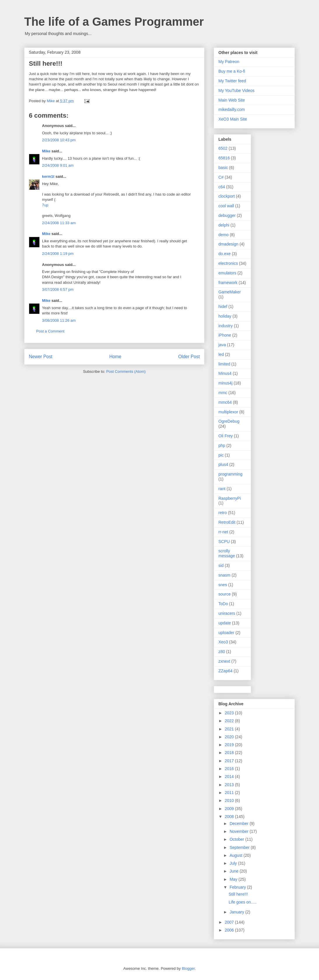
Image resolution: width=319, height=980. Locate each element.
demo (224, 235)
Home (115, 357)
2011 (230, 793)
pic (221, 455)
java (222, 345)
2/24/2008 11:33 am (59, 223)
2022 (230, 721)
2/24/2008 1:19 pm (58, 254)
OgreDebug (229, 421)
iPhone (225, 335)
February (238, 887)
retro (223, 513)
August (236, 855)
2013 (230, 785)
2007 (230, 922)
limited (224, 364)
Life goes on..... (243, 902)
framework (228, 283)
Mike (46, 151)
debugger (227, 215)
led (221, 354)
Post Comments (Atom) (126, 371)
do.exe (225, 254)
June (234, 871)
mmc (223, 393)
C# (221, 177)
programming (230, 474)
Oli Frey (226, 436)
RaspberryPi (230, 498)
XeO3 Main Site (233, 119)
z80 (222, 652)
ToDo (223, 604)
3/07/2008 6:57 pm (58, 289)
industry (226, 326)
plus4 (223, 464)
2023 (230, 713)
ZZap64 (225, 671)
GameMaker (230, 292)
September (240, 847)
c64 (222, 187)
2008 (230, 817)
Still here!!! (238, 894)
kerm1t (48, 176)
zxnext (224, 661)
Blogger (188, 968)
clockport (227, 196)
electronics (228, 263)
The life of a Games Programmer (114, 22)
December (239, 824)
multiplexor (228, 412)
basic (223, 168)
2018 (230, 753)
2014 (230, 777)
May (234, 879)
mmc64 (225, 402)
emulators (227, 273)
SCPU (224, 542)
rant (222, 489)
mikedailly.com (232, 109)
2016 (230, 769)
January (237, 912)
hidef (223, 307)
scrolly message (227, 553)
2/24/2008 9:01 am (58, 165)
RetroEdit (227, 522)
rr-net (223, 532)
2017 (230, 761)
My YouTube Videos (236, 90)
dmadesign (228, 244)
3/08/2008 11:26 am (59, 320)
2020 (230, 737)
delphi (224, 225)
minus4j (225, 383)
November (239, 831)
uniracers (227, 613)
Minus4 (225, 373)
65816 (224, 158)
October (237, 839)
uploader (226, 633)
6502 (223, 148)
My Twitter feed (232, 81)
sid (221, 565)
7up (45, 205)
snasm (224, 575)
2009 (230, 809)
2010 (230, 800)
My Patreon (229, 62)
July (234, 863)
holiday (225, 316)
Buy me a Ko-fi (232, 71)
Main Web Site (232, 100)
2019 (230, 745)
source (225, 594)
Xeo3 (223, 642)
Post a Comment (50, 331)
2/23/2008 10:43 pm (59, 140)
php (222, 445)
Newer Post (41, 357)
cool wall (226, 206)
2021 (230, 729)
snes (223, 585)
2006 (230, 930)
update (225, 623)
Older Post (189, 357)
